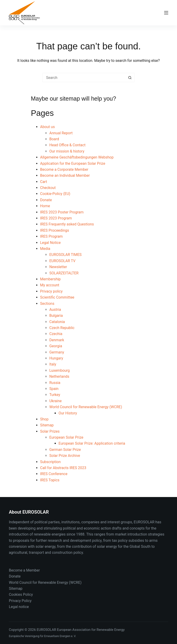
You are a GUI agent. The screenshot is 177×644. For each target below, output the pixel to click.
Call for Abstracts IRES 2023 (63, 468)
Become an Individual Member (65, 175)
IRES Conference (54, 474)
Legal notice (19, 607)
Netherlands (59, 376)
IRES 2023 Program (56, 218)
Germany (57, 352)
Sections (47, 304)
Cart (44, 182)
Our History (68, 413)
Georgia (56, 346)
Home (45, 206)
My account (50, 285)
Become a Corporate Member (64, 169)
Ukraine (56, 401)
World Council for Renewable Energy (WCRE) (86, 407)
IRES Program (51, 236)
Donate (46, 200)
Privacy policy (51, 291)
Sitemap (47, 425)
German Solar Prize (65, 450)
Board (54, 139)
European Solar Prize (66, 437)
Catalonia (57, 322)
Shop (44, 419)
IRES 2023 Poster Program (62, 212)
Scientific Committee (57, 297)
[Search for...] (84, 78)
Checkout (48, 188)
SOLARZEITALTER (64, 273)
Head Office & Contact (67, 145)
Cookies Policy (21, 595)
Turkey (55, 395)
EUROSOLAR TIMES (65, 255)
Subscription (50, 462)
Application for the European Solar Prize (73, 163)
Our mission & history (67, 151)
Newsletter (58, 267)
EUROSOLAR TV (62, 261)
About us (47, 127)
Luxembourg (60, 370)
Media (45, 249)
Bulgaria (56, 316)
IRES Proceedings (55, 230)
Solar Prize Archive (65, 456)
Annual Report (61, 133)
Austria (55, 310)
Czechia (56, 334)
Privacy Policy (20, 601)
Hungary (56, 358)
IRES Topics (50, 480)
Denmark (57, 340)
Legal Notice (50, 243)
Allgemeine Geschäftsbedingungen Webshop (77, 157)
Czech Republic (62, 328)
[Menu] (166, 13)
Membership (50, 279)
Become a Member (24, 570)
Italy (53, 364)
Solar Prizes (50, 431)
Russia (55, 383)
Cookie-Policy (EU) (55, 194)
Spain (54, 389)
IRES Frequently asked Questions (67, 224)
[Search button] (130, 78)
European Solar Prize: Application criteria (92, 443)
